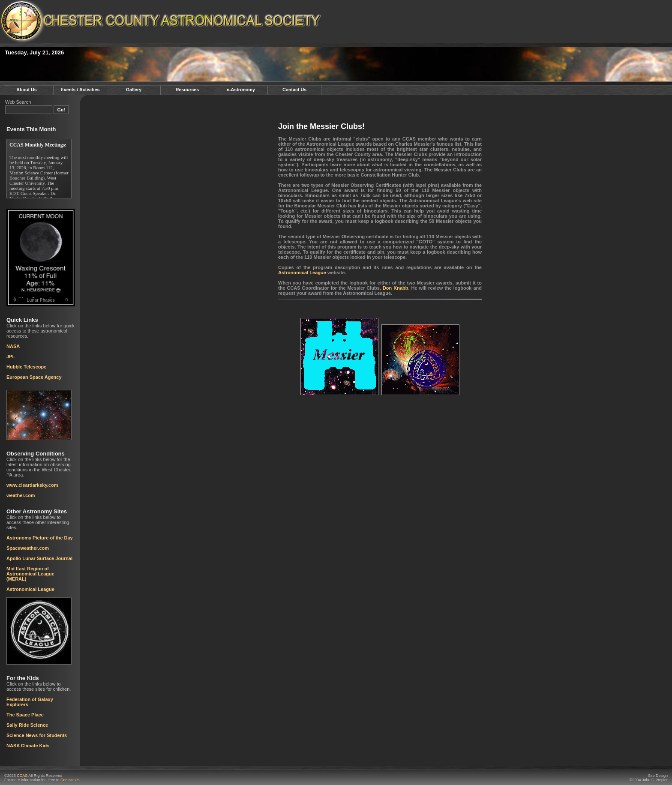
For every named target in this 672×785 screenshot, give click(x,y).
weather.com (21, 495)
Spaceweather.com (28, 548)
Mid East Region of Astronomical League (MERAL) (30, 574)
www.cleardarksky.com (32, 485)
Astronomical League (30, 589)
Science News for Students (37, 735)
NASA (13, 346)
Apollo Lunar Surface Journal (39, 558)
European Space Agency (34, 377)
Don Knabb (396, 288)
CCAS (22, 776)
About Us (26, 90)
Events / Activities (80, 90)
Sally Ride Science (27, 725)
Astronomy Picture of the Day (40, 538)
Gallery (134, 90)
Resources (187, 90)
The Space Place (25, 715)
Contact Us (294, 90)
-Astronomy (241, 90)
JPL (11, 357)
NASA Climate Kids (28, 746)
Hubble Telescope (26, 367)
